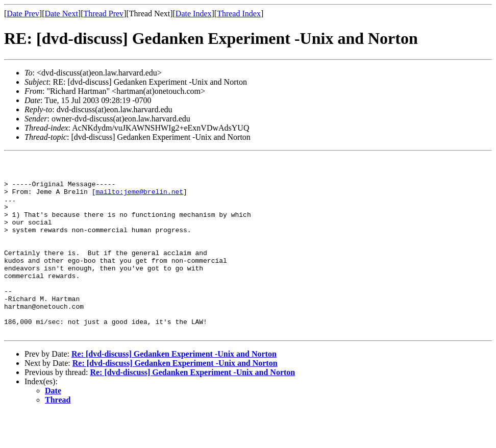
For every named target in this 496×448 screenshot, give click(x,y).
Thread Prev (103, 14)
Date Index (194, 14)
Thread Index (239, 14)
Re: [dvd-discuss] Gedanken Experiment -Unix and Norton (174, 389)
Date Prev (23, 14)
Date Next (61, 14)
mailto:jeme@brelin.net (139, 199)
